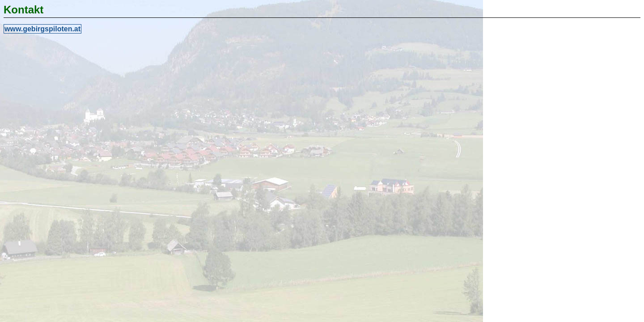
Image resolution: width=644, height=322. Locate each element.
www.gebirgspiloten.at (42, 29)
